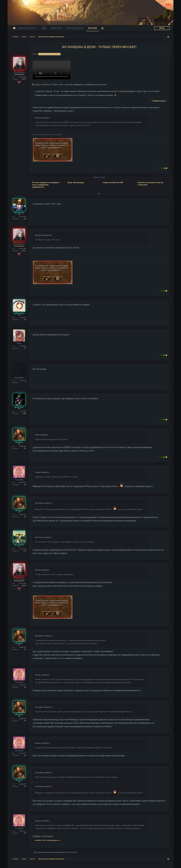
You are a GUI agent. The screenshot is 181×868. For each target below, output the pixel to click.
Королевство (75, 28)
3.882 (24, 413)
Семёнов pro (159, 101)
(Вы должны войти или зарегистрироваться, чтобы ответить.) (56, 852)
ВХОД (162, 28)
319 (25, 348)
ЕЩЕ (99, 194)
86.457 (24, 79)
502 (25, 219)
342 (25, 485)
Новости (56, 28)
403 (25, 320)
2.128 (24, 551)
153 (25, 448)
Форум (93, 28)
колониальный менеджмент (49, 54)
